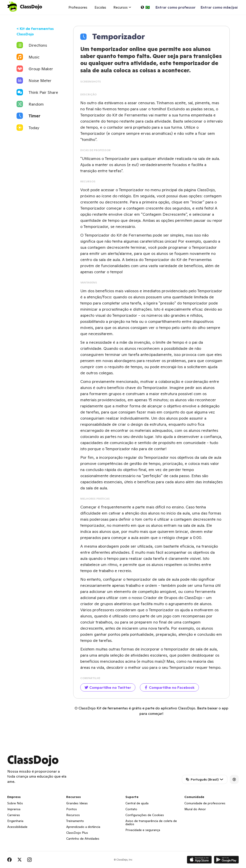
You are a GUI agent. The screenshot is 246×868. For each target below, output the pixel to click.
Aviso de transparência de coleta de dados (151, 822)
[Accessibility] (234, 779)
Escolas (100, 7)
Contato (131, 809)
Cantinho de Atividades (83, 839)
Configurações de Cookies (145, 815)
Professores (78, 7)
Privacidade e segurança (143, 830)
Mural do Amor (195, 809)
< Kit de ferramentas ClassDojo (35, 31)
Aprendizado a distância (83, 827)
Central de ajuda (137, 803)
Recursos (73, 815)
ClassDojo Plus (77, 833)
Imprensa (14, 809)
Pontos (72, 809)
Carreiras (14, 815)
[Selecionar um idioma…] (145, 7)
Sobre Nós (15, 803)
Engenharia (15, 821)
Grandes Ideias (77, 803)
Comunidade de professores (205, 803)
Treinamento (75, 821)
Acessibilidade (17, 827)
